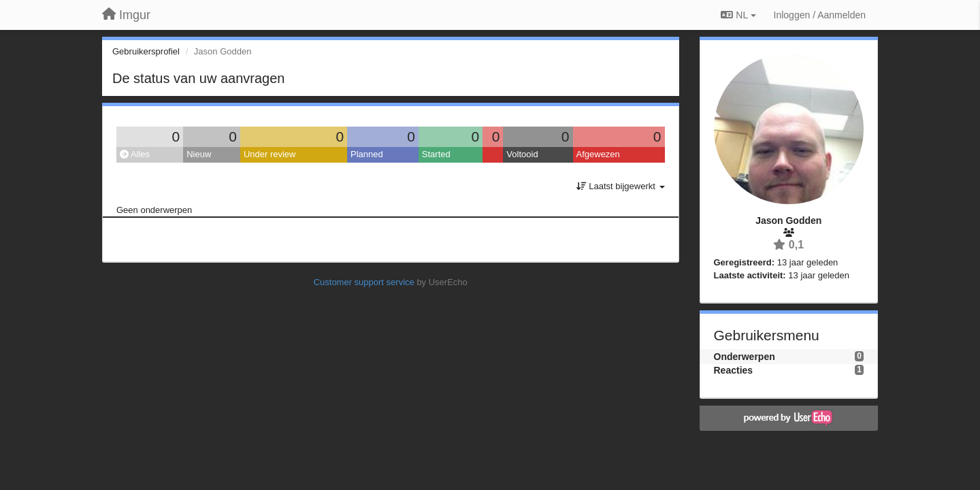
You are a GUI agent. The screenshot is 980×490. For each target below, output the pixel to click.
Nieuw (199, 154)
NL (738, 15)
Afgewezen (598, 154)
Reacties (734, 370)
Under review (270, 154)
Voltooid (522, 154)
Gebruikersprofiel (146, 51)
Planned (367, 154)
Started (436, 154)
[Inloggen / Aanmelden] (820, 15)
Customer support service (364, 282)
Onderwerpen (745, 357)
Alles (135, 154)
